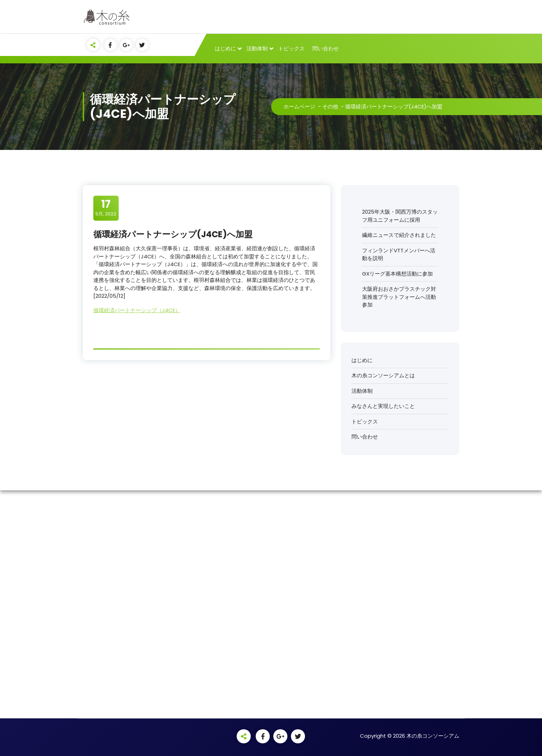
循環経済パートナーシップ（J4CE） (137, 310)
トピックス (291, 48)
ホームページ (299, 106)
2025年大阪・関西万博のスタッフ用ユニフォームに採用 (400, 216)
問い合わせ (326, 48)
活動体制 (257, 48)
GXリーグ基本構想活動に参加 (397, 274)
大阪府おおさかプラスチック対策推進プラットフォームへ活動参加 (399, 297)
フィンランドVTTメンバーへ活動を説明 (399, 254)
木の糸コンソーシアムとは (383, 375)
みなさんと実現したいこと (383, 406)
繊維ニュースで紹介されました (399, 235)
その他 (330, 106)
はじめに (225, 48)
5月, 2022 (106, 208)
